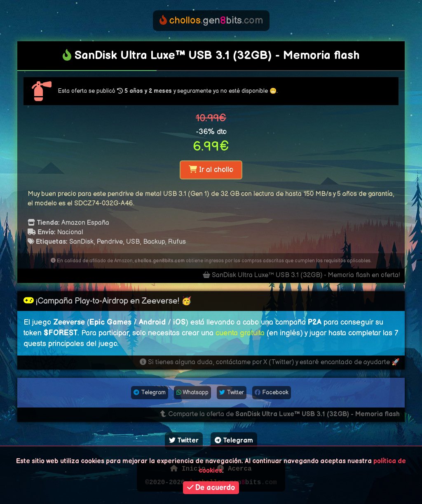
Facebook (272, 392)
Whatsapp (192, 392)
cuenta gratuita (240, 333)
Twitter (232, 392)
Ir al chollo (211, 170)
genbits (211, 20)
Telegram (150, 392)
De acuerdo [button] (211, 488)
